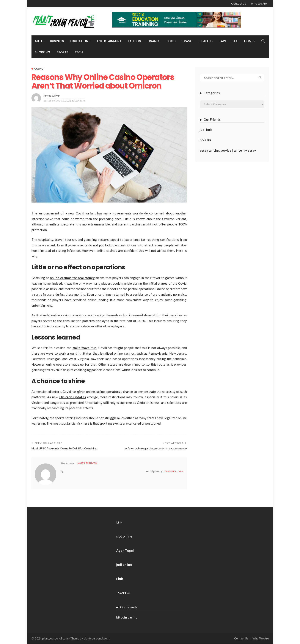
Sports (63, 52)
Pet (235, 41)
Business (57, 41)
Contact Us (239, 4)
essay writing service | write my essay (228, 150)
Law (223, 41)
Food (171, 41)
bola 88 (205, 140)
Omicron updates (73, 397)
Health (205, 41)
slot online (124, 536)
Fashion (134, 41)
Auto (39, 41)
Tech (79, 52)
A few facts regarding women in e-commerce (155, 448)
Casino (39, 69)
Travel (188, 41)
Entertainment (109, 41)
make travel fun (85, 348)
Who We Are (259, 4)
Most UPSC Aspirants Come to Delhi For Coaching (65, 448)
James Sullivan (52, 96)
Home (249, 41)
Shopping (42, 52)
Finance (154, 41)
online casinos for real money (72, 278)
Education (79, 41)
